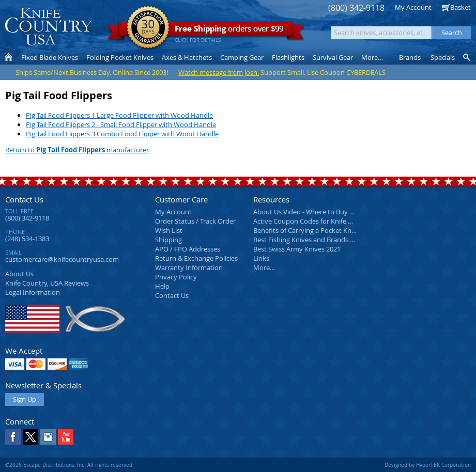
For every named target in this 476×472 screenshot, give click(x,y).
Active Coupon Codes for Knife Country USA (320, 221)
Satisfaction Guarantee (148, 28)
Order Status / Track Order (195, 221)
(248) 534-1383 (27, 239)
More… (264, 268)
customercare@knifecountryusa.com (62, 259)
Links (261, 258)
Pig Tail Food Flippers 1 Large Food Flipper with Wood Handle (119, 115)
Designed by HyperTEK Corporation (428, 465)
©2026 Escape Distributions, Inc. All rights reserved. (70, 465)
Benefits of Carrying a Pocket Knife (306, 230)
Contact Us (24, 199)
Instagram (48, 437)
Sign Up (25, 399)
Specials (443, 57)
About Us (19, 274)
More (372, 57)
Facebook (13, 437)
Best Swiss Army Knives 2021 (297, 249)
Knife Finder (467, 57)
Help (162, 286)
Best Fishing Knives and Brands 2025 (309, 240)
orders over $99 (206, 31)
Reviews (47, 283)
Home (9, 57)
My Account (413, 7)
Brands (410, 57)
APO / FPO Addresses (188, 249)
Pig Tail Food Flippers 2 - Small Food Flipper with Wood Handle (121, 124)
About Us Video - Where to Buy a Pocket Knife (323, 212)
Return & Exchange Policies (196, 258)
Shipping (168, 240)
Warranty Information (189, 268)
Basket (460, 7)
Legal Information (33, 292)
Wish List (169, 230)
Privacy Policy (176, 277)
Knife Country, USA (49, 27)
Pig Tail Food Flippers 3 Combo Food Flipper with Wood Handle (122, 134)
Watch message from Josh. (219, 72)
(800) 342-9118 (356, 8)
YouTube (66, 437)
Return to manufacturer (77, 150)
